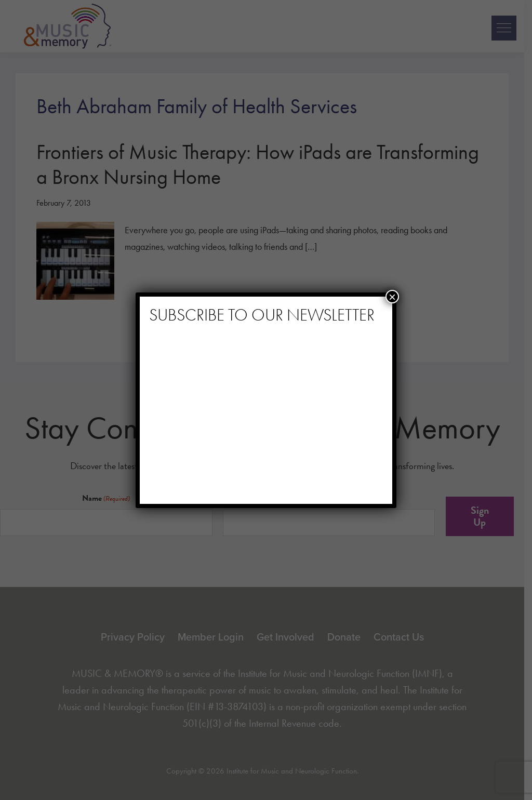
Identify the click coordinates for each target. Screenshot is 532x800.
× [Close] (392, 297)
